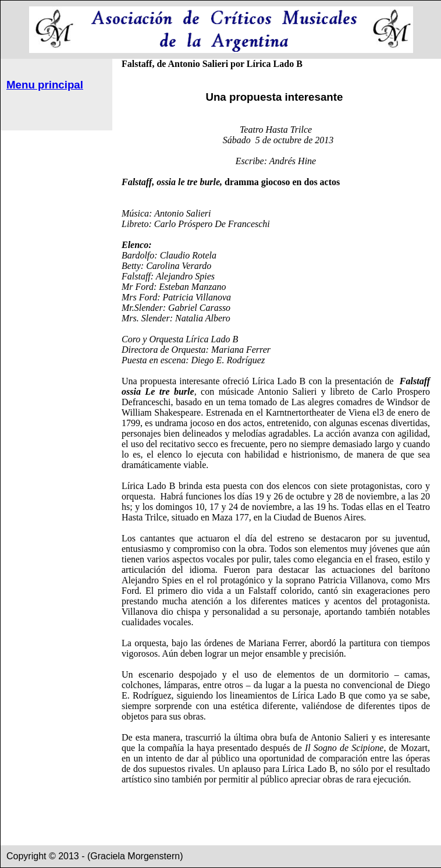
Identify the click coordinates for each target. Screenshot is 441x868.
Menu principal (45, 85)
